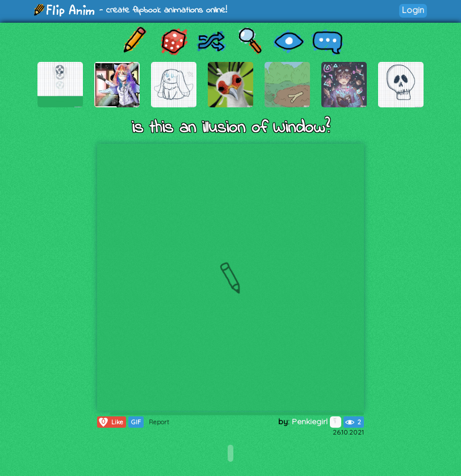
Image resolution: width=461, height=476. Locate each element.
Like (110, 422)
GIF (136, 422)
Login (413, 10)
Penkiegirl (317, 421)
